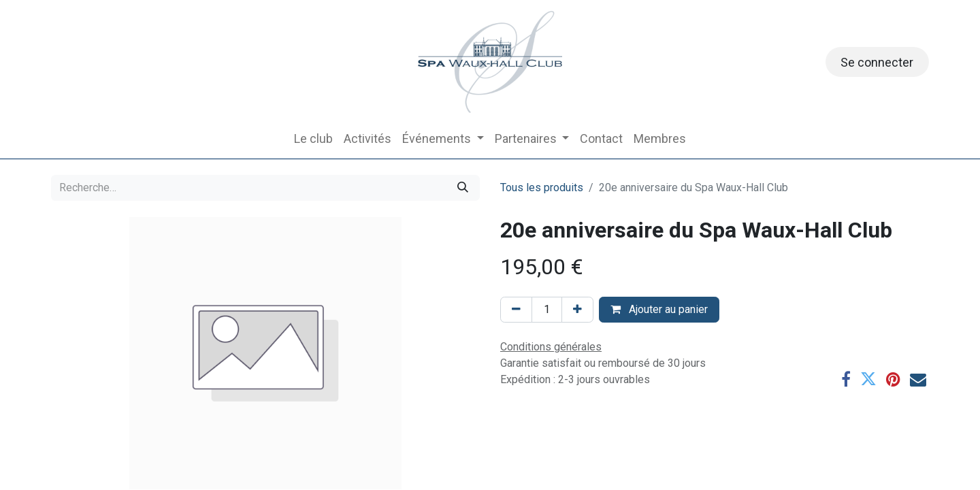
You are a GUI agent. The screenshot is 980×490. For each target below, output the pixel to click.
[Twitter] (868, 379)
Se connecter (877, 62)
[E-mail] (918, 379)
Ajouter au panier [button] (659, 309)
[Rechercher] (463, 188)
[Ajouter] (577, 310)
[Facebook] (846, 379)
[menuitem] (313, 138)
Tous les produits (542, 187)
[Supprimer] (516, 310)
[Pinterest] (893, 379)
